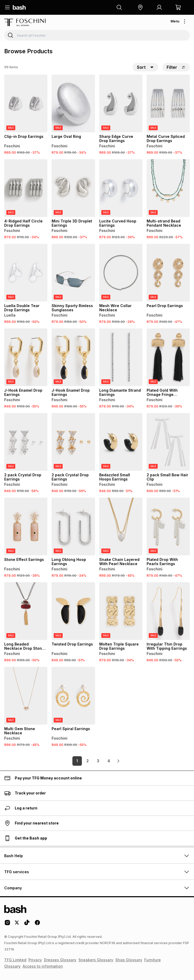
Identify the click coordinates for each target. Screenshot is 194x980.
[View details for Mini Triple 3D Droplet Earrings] (73, 188)
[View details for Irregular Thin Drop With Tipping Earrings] (168, 611)
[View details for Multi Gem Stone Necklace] (26, 696)
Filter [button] (176, 67)
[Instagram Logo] (7, 924)
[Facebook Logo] (37, 924)
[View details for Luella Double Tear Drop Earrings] (26, 273)
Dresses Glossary (60, 960)
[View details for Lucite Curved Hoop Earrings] (121, 188)
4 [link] (109, 761)
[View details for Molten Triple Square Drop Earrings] (121, 611)
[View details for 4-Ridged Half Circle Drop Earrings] (26, 188)
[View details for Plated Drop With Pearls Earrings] (168, 527)
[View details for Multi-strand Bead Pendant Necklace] (168, 188)
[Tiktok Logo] (27, 924)
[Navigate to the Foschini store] (25, 22)
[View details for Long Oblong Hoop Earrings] (73, 527)
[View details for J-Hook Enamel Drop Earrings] (26, 357)
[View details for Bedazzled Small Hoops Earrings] (121, 442)
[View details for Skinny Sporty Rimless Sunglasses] (73, 273)
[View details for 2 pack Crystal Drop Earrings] (26, 442)
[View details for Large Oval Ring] (73, 103)
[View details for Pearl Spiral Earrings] (73, 696)
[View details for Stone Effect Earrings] (26, 527)
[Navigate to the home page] (19, 7)
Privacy (35, 960)
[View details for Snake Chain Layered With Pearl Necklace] (121, 527)
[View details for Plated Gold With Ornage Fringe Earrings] (168, 357)
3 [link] (98, 761)
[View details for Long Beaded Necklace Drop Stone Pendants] (26, 611)
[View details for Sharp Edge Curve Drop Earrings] (121, 103)
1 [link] (77, 761)
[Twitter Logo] (17, 924)
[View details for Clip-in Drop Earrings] (26, 103)
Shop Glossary (129, 960)
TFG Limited (15, 960)
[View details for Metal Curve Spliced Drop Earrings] (168, 103)
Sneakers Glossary (96, 960)
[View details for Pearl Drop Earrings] (168, 273)
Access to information (43, 966)
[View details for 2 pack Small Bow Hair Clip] (168, 442)
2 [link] (88, 761)
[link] (118, 761)
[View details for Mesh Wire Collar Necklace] (121, 273)
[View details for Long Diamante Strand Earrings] (121, 357)
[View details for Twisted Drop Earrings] (73, 611)
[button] (140, 7)
